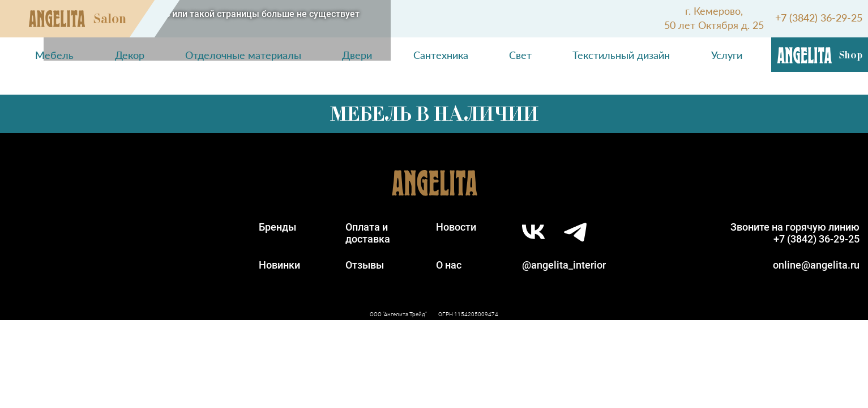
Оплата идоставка (368, 233)
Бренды (277, 227)
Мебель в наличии (434, 114)
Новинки (279, 265)
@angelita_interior (564, 265)
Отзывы (365, 265)
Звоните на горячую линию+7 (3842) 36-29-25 (795, 233)
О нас (449, 265)
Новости (456, 227)
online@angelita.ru (816, 265)
